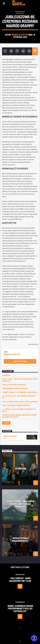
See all (6, 423)
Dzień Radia (6, 375)
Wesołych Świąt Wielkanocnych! (14, 385)
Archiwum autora (20, 361)
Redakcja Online (8, 482)
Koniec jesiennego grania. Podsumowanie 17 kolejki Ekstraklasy (21, 608)
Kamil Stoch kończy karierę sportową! (16, 405)
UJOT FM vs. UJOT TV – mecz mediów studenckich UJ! (19, 397)
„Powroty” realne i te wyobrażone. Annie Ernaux (20, 392)
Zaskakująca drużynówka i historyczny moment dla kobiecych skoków (19, 416)
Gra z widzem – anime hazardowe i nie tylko (20, 580)
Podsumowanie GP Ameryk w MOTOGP (15, 388)
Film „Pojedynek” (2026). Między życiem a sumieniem (20, 402)
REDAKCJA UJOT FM (20, 35)
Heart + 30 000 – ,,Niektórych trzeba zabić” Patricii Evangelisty (20, 380)
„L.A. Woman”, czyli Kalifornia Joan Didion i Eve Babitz (19, 410)
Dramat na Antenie (10, 436)
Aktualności (20, 13)
